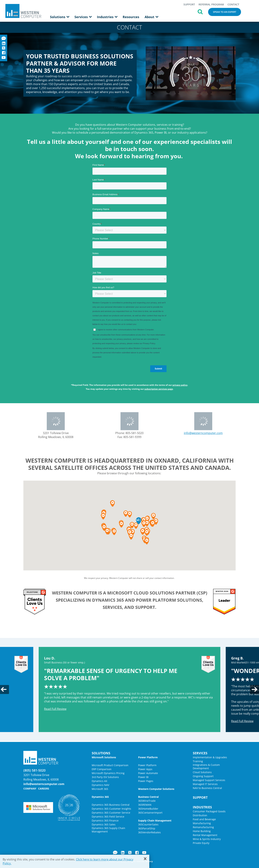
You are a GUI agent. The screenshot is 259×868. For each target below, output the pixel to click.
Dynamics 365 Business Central (111, 805)
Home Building (202, 831)
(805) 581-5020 (34, 770)
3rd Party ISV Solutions (105, 777)
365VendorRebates (149, 832)
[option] (129, 689)
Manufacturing (202, 823)
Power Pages (146, 781)
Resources (131, 17)
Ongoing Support (203, 776)
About (151, 17)
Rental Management (205, 835)
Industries (107, 17)
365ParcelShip (147, 828)
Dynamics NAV (100, 785)
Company (30, 789)
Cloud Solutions (202, 772)
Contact (233, 4)
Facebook (137, 853)
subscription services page (159, 389)
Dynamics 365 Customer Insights (111, 809)
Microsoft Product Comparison (110, 765)
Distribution (200, 815)
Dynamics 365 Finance (105, 820)
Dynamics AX (99, 781)
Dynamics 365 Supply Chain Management (108, 830)
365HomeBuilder (148, 809)
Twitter (130, 853)
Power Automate (148, 773)
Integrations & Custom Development (206, 767)
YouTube (144, 853)
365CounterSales (148, 824)
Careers (44, 789)
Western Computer (23, 11)
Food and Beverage (204, 819)
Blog (115, 853)
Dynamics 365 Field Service (108, 817)
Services (83, 17)
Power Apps (145, 769)
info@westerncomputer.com (203, 433)
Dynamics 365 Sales (104, 824)
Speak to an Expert (225, 12)
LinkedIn (123, 853)
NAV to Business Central (207, 788)
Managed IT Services (205, 784)
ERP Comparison (102, 769)
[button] (147, 541)
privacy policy (180, 385)
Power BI (143, 777)
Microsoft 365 (100, 789)
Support (189, 4)
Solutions (60, 17)
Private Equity (201, 843)
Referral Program (211, 4)
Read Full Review (55, 709)
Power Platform (147, 765)
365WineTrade (147, 801)
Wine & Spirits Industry (207, 839)
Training (198, 761)
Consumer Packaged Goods (209, 811)
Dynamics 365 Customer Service (111, 813)
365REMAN (145, 805)
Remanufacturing (203, 827)
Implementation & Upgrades (210, 757)
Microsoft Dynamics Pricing (108, 773)
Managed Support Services (209, 780)
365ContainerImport (150, 813)
